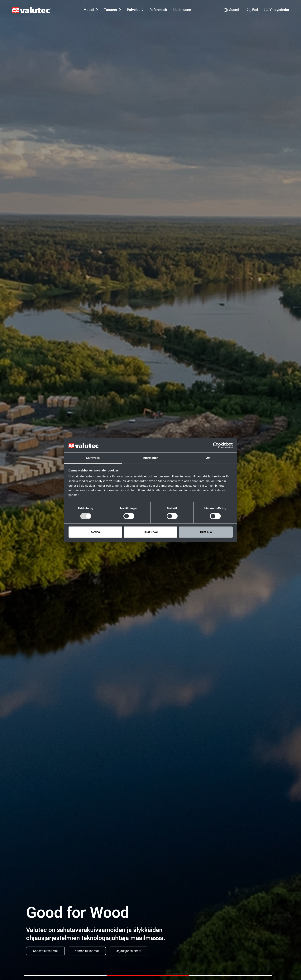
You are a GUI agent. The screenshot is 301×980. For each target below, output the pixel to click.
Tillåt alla (206, 532)
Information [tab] (150, 458)
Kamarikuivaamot (87, 951)
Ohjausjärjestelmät (129, 951)
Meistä (89, 10)
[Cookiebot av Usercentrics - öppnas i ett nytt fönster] (216, 445)
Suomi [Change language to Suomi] (234, 10)
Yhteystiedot (279, 10)
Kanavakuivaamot (45, 951)
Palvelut (133, 10)
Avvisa (95, 532)
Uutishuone (182, 10)
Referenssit (158, 10)
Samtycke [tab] (93, 458)
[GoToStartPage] (31, 10)
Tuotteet (111, 10)
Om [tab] (208, 458)
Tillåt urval (151, 532)
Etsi (255, 10)
